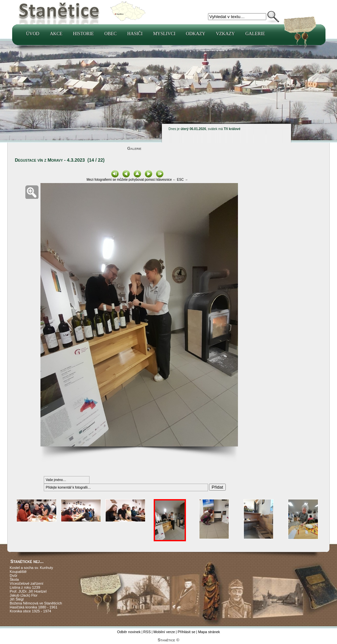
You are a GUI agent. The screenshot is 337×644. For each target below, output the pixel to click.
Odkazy (196, 34)
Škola (14, 579)
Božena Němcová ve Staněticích (36, 603)
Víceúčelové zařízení (27, 583)
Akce (56, 34)
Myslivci (164, 34)
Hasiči (135, 34)
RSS (147, 632)
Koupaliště (18, 572)
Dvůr (14, 576)
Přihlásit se (187, 632)
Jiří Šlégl (17, 599)
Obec (110, 34)
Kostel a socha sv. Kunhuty (32, 568)
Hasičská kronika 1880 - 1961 (34, 607)
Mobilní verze (164, 632)
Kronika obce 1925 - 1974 (31, 611)
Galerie (255, 34)
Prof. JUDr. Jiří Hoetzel (28, 591)
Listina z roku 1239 (25, 587)
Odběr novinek (129, 632)
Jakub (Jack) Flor (24, 595)
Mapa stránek (209, 632)
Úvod (33, 34)
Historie (84, 34)
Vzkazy (225, 34)
